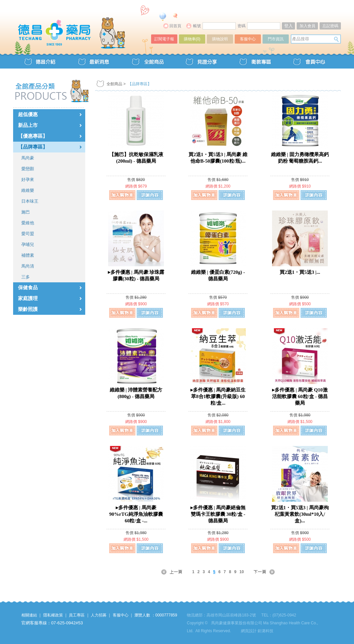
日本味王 (30, 201)
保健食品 (28, 288)
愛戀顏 (28, 169)
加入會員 (307, 26)
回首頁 (175, 26)
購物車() (192, 39)
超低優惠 (28, 114)
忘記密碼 (330, 26)
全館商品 (147, 61)
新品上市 (28, 125)
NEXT (260, 572)
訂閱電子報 (164, 39)
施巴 (26, 212)
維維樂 (28, 190)
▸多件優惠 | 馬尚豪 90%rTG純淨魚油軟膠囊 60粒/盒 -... (136, 514)
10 (241, 572)
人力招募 (99, 615)
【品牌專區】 (33, 147)
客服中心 (248, 39)
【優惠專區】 (33, 136)
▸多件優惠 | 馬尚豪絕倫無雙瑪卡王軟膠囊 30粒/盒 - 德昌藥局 (218, 514)
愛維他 (28, 223)
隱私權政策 (53, 615)
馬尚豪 (28, 158)
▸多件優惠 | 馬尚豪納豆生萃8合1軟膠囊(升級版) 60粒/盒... (218, 396)
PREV (176, 572)
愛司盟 (28, 234)
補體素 (28, 255)
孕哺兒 (28, 244)
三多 (26, 277)
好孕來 (28, 180)
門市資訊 (276, 39)
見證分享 (201, 61)
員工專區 (77, 615)
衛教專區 (255, 61)
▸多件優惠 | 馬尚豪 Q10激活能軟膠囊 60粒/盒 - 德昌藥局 (300, 396)
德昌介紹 (40, 61)
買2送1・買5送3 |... (300, 272)
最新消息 (94, 61)
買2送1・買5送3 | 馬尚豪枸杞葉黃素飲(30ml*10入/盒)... (300, 514)
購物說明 (220, 39)
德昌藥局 (83, 25)
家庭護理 (28, 298)
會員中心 (309, 61)
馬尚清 (28, 266)
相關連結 (29, 615)
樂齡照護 (28, 309)
